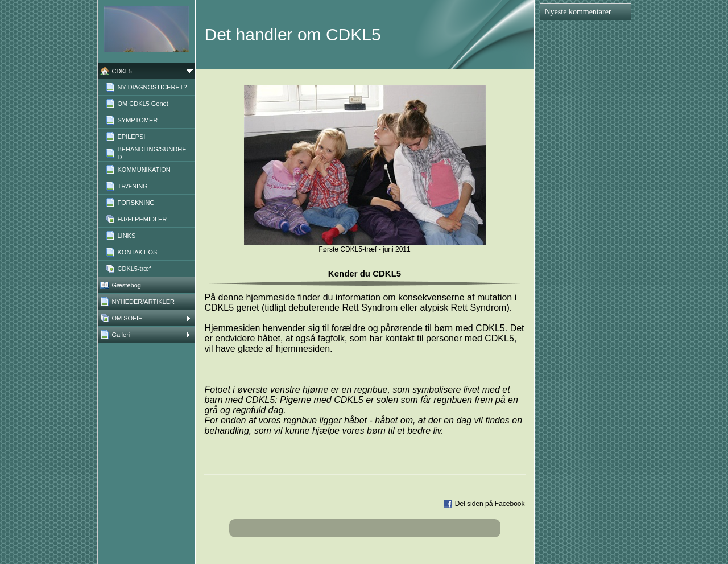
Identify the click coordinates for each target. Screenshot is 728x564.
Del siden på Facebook (490, 504)
